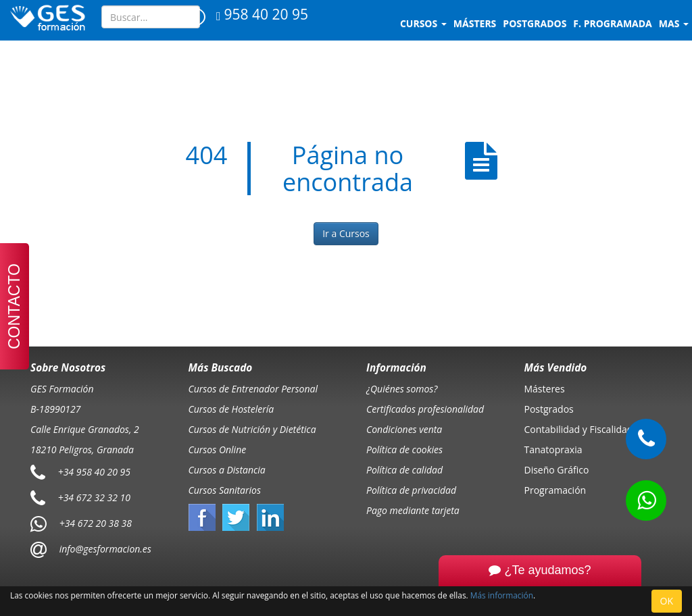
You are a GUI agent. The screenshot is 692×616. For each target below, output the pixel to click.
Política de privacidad (411, 490)
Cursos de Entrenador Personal (253, 389)
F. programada (612, 23)
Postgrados (549, 409)
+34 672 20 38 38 (96, 522)
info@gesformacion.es (104, 548)
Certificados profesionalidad (425, 409)
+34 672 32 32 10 (94, 497)
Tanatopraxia (553, 450)
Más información (502, 595)
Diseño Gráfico (557, 470)
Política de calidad (404, 470)
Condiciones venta (404, 429)
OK (667, 601)
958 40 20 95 (262, 14)
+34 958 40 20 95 (94, 471)
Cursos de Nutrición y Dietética (252, 429)
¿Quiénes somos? (402, 389)
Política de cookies (404, 450)
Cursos (423, 23)
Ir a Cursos (346, 233)
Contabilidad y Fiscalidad (579, 429)
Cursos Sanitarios (225, 490)
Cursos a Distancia (227, 470)
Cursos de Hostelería (231, 409)
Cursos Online (218, 450)
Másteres (545, 389)
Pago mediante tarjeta (413, 510)
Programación (555, 490)
